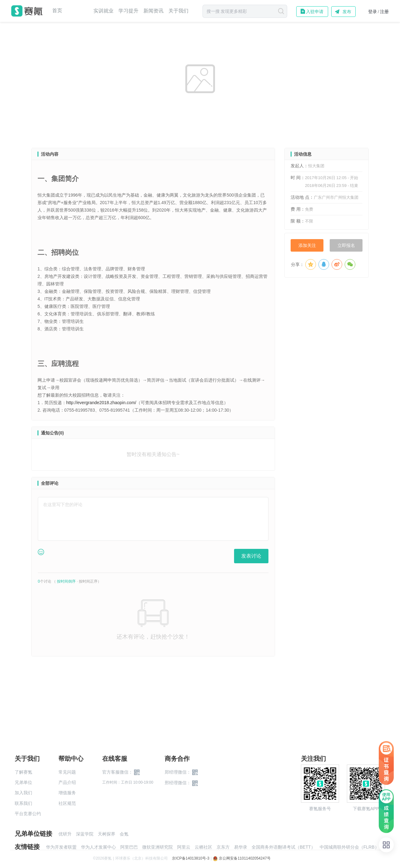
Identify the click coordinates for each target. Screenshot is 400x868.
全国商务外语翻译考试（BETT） (283, 847)
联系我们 (23, 803)
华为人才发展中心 (98, 847)
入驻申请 (315, 12)
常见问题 (67, 772)
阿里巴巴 (129, 847)
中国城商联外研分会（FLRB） (349, 847)
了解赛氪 (23, 772)
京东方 (223, 847)
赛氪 (27, 11)
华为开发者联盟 (61, 847)
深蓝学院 (85, 834)
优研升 (65, 834)
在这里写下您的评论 (63, 504)
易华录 (241, 847)
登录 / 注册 (379, 12)
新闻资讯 (153, 11)
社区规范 (67, 803)
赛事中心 (78, 11)
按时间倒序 (66, 581)
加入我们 (23, 793)
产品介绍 (67, 782)
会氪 (124, 834)
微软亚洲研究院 (157, 847)
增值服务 (67, 793)
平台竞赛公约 (28, 814)
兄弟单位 (23, 782)
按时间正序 (88, 581)
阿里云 (184, 847)
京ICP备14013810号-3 (191, 858)
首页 (57, 11)
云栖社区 (203, 847)
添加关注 (307, 245)
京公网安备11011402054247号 (242, 858)
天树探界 (107, 834)
